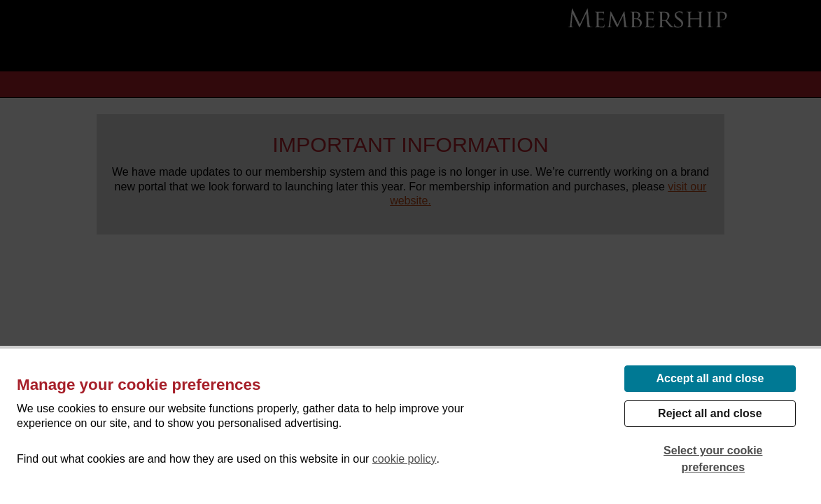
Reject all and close (710, 413)
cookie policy (405, 459)
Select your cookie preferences (713, 459)
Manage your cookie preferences (139, 385)
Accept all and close (710, 378)
